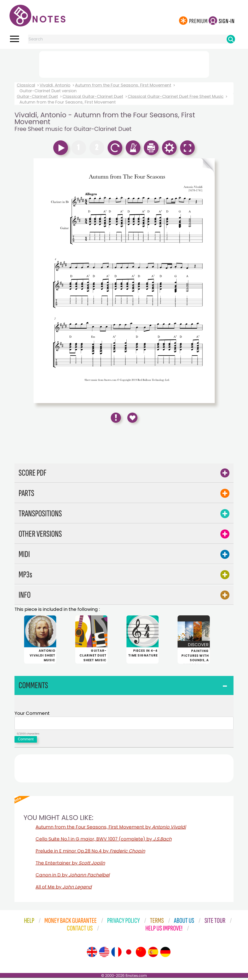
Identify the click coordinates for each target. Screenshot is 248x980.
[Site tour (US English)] (104, 954)
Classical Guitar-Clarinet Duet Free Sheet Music (176, 96)
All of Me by (64, 889)
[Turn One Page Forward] (207, 281)
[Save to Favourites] (132, 418)
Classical (26, 85)
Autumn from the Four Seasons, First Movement (123, 85)
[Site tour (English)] (92, 954)
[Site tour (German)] (165, 954)
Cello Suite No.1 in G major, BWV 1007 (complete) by (104, 841)
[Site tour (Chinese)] (141, 954)
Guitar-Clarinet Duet (37, 96)
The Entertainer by (70, 865)
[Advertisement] (124, 64)
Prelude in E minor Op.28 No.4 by (90, 853)
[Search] (231, 39)
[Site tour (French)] (116, 954)
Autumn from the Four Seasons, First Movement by (111, 829)
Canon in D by (73, 877)
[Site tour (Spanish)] (153, 954)
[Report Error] (116, 418)
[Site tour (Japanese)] (129, 954)
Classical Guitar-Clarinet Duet (93, 96)
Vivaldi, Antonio (55, 85)
